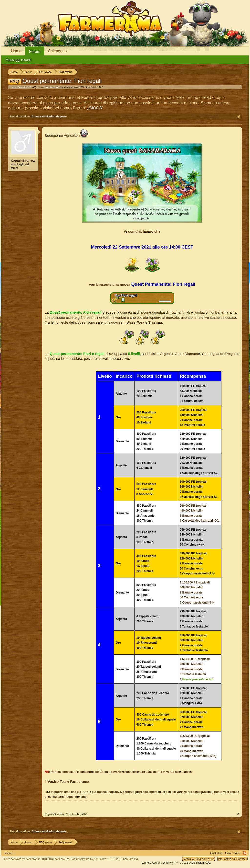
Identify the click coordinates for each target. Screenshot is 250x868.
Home (16, 51)
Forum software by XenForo (36, 859)
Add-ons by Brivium (176, 863)
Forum (35, 51)
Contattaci (216, 853)
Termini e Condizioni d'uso (198, 859)
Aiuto (228, 853)
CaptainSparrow (68, 87)
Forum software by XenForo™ (105, 859)
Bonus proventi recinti (198, 679)
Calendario (57, 51)
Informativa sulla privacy (232, 859)
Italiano (8, 853)
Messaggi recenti (19, 60)
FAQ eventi (37, 87)
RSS (245, 853)
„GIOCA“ (95, 108)
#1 (238, 814)
